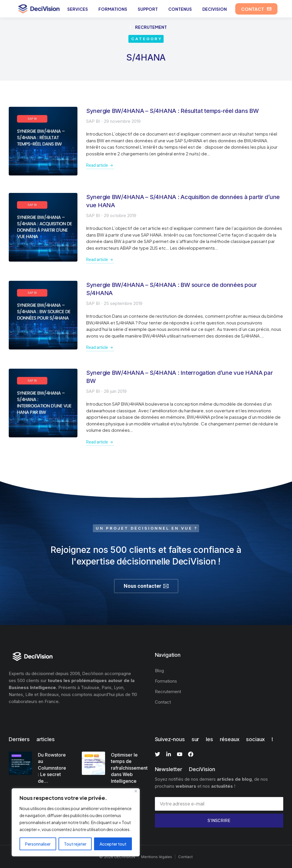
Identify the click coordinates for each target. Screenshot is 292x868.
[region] (76, 822)
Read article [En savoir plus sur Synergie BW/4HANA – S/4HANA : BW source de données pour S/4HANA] (100, 347)
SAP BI (93, 121)
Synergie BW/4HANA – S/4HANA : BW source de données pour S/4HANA (172, 289)
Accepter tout (113, 844)
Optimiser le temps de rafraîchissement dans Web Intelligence (129, 768)
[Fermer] (136, 791)
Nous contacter (146, 586)
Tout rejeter (75, 844)
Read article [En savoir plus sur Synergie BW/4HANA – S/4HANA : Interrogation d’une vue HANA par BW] (100, 442)
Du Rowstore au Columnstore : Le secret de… (52, 768)
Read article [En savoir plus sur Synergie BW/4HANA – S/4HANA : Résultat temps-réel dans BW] (100, 165)
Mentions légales (157, 857)
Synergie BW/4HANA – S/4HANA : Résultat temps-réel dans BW (172, 111)
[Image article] (43, 141)
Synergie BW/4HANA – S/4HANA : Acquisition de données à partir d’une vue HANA (183, 201)
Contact (185, 857)
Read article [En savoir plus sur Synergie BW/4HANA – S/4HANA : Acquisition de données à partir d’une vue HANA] (100, 260)
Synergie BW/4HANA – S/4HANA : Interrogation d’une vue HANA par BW (180, 377)
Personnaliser (38, 844)
